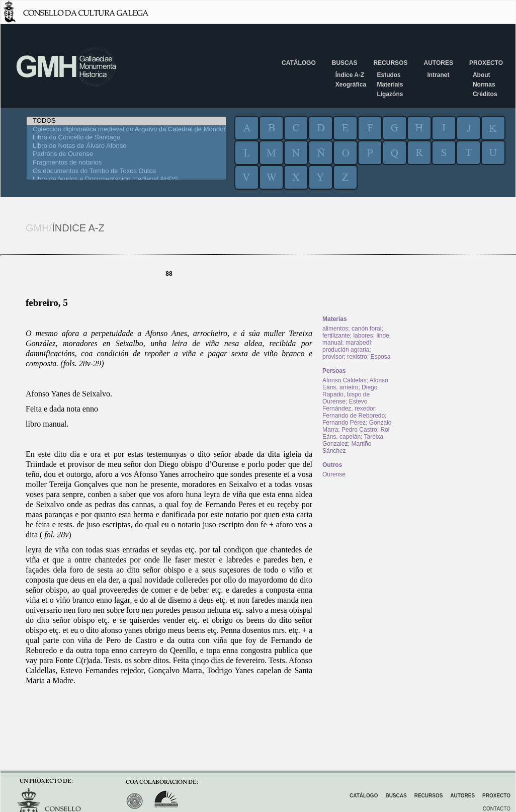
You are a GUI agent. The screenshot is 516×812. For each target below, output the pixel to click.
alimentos (335, 329)
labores (363, 336)
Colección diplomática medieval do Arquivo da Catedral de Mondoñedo (126, 130)
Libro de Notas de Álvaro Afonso (126, 146)
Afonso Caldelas (344, 380)
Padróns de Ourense (126, 154)
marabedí (358, 343)
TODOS (126, 121)
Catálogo (299, 63)
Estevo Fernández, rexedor (349, 405)
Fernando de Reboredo (354, 416)
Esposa (380, 357)
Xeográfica (351, 85)
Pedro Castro (359, 430)
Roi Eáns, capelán (356, 433)
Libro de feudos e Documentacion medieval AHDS (126, 179)
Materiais (390, 85)
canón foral (366, 329)
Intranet (438, 75)
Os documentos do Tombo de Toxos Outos (126, 171)
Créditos (485, 94)
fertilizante (336, 336)
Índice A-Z (350, 75)
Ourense (334, 474)
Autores (438, 63)
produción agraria (346, 350)
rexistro (357, 357)
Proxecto (486, 63)
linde (382, 336)
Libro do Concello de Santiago (126, 138)
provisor (333, 357)
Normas (484, 85)
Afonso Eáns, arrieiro (355, 384)
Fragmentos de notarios (126, 163)
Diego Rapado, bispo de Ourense (350, 394)
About (482, 75)
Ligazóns (390, 94)
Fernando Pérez (344, 423)
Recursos (390, 63)
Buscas (345, 63)
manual (332, 343)
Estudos (389, 75)
